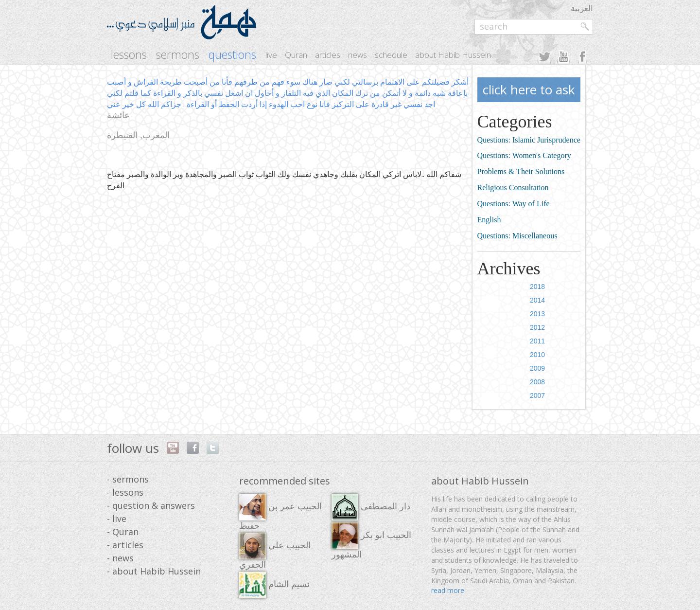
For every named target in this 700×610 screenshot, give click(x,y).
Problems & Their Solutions (521, 171)
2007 (537, 395)
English (489, 220)
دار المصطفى (371, 507)
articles (328, 55)
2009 (537, 368)
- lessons (125, 492)
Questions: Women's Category (524, 155)
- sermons (128, 479)
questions (232, 55)
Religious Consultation (513, 188)
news (358, 55)
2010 (537, 355)
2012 (537, 327)
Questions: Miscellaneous (517, 236)
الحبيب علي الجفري (275, 551)
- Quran (123, 532)
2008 (537, 382)
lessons (129, 55)
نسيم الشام (274, 585)
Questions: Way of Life (514, 204)
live (271, 55)
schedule (391, 55)
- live (117, 519)
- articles (125, 545)
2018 (537, 287)
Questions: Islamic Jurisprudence (529, 140)
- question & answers (151, 505)
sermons (178, 55)
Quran (296, 55)
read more (448, 590)
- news (120, 558)
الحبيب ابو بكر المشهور (371, 541)
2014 (537, 300)
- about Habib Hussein (154, 571)
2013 (537, 314)
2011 (537, 341)
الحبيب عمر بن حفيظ (280, 512)
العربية (582, 8)
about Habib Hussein (453, 55)
